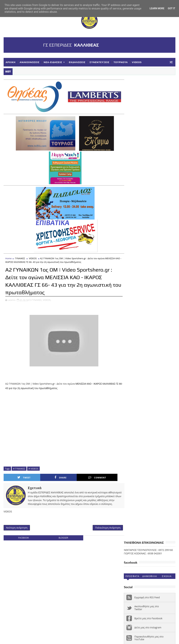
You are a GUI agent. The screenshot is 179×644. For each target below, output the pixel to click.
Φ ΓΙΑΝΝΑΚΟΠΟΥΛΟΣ (137, 420)
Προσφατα (132, 114)
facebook (23, 541)
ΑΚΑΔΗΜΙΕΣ (162, 363)
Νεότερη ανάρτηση (17, 531)
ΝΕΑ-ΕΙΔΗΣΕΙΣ (53, 62)
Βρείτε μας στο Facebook (148, 156)
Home (9, 257)
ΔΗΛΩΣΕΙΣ (131, 374)
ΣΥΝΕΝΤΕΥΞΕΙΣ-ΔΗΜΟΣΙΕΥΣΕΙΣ (143, 408)
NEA (128, 363)
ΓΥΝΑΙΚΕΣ (20, 257)
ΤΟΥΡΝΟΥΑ (121, 62)
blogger (61, 541)
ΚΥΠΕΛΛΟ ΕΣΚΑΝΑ (136, 391)
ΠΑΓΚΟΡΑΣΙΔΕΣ (134, 397)
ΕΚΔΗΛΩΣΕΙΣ (77, 62)
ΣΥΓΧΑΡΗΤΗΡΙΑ (156, 397)
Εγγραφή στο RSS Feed (147, 135)
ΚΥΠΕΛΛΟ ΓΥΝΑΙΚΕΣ (137, 386)
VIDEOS (137, 62)
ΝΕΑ (153, 391)
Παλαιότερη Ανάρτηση (104, 531)
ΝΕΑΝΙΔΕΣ (166, 391)
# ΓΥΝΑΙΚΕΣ (19, 468)
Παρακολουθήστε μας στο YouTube (149, 176)
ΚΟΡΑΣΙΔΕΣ (153, 380)
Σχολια (167, 114)
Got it (172, 8)
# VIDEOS (33, 468)
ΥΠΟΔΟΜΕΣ (149, 414)
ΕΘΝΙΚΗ (146, 374)
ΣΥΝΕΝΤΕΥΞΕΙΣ (99, 62)
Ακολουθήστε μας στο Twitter (147, 146)
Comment (79, 476)
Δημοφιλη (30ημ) (150, 115)
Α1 (149, 363)
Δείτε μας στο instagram (148, 165)
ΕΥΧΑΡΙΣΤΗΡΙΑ (134, 380)
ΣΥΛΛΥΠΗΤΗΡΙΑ (134, 403)
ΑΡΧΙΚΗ (11, 62)
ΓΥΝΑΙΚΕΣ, (37, 299)
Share (50, 476)
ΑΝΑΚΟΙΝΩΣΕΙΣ (30, 62)
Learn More (157, 8)
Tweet (20, 476)
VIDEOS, (47, 299)
